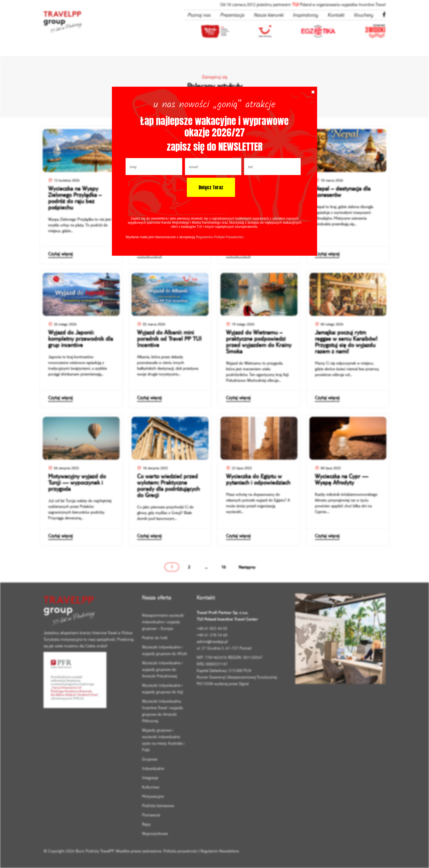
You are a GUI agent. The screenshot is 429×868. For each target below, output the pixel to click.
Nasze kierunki (269, 15)
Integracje (150, 778)
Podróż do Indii (155, 638)
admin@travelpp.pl (212, 641)
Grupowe (150, 759)
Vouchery (363, 15)
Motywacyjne (153, 796)
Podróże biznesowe (158, 806)
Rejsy (146, 824)
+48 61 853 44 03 (212, 628)
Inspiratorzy (305, 15)
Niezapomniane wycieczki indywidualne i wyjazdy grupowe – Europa (163, 622)
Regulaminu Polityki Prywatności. (220, 237)
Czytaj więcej (60, 254)
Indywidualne (153, 768)
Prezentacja (232, 15)
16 (224, 567)
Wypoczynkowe (155, 833)
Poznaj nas (199, 15)
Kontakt (336, 15)
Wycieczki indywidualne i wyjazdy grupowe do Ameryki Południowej (162, 669)
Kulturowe (151, 787)
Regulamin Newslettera (220, 851)
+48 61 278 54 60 (212, 635)
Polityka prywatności (180, 851)
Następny (247, 567)
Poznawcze (151, 815)
